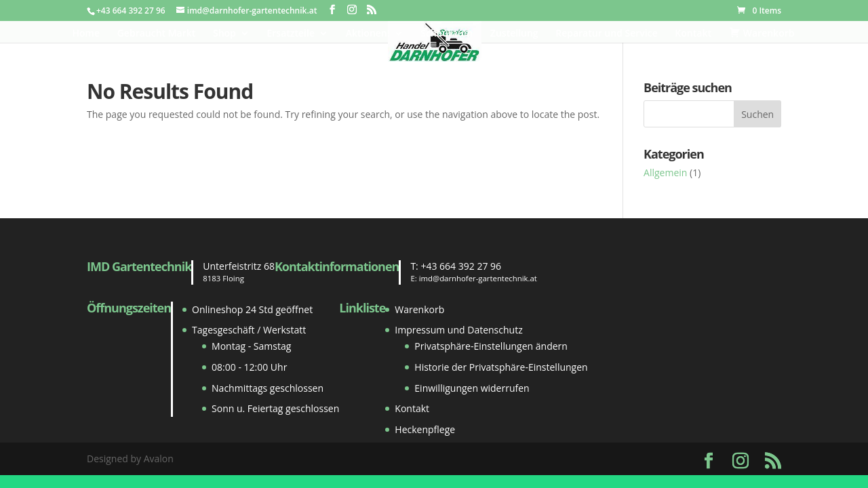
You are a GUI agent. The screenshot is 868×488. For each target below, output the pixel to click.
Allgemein (665, 172)
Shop (224, 34)
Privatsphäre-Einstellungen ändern (491, 346)
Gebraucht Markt (157, 34)
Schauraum (447, 34)
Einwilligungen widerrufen (472, 388)
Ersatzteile (291, 34)
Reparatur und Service (606, 34)
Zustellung (514, 34)
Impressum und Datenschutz (458, 330)
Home (86, 34)
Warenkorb (419, 309)
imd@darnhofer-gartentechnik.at (478, 278)
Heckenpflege (425, 429)
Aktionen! (368, 34)
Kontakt (693, 34)
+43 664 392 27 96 (461, 266)
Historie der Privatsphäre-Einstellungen (501, 367)
